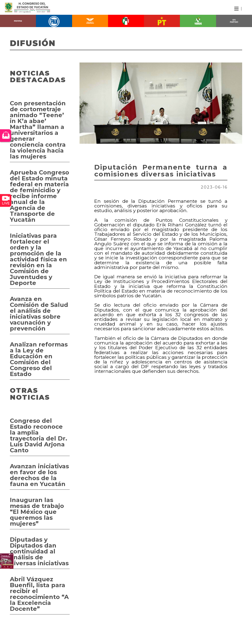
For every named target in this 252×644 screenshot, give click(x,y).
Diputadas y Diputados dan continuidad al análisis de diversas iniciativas (39, 551)
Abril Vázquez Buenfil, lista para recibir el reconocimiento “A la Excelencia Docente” (39, 594)
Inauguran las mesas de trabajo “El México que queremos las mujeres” (37, 512)
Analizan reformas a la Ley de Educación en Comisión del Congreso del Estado (39, 359)
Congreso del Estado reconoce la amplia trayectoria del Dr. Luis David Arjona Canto (39, 435)
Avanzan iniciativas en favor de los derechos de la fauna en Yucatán (39, 475)
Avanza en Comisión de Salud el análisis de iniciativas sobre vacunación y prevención (39, 314)
